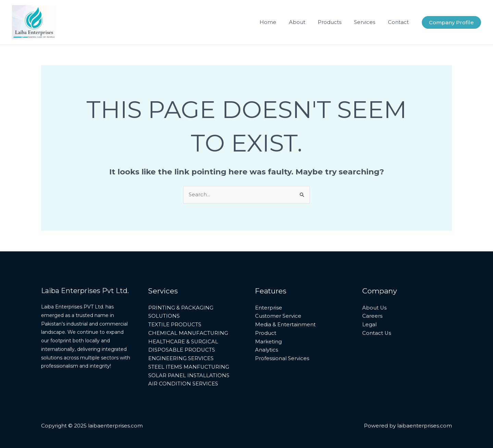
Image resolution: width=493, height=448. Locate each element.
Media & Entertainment (285, 324)
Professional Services (282, 358)
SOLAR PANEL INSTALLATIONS (189, 375)
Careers (372, 316)
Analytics (267, 350)
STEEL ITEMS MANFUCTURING (189, 367)
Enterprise (269, 308)
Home (278, 22)
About (305, 22)
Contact (399, 22)
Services (368, 22)
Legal (369, 324)
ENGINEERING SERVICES (181, 358)
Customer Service (278, 316)
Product (266, 333)
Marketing (268, 341)
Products (335, 22)
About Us (375, 308)
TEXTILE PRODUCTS (175, 324)
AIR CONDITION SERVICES (183, 384)
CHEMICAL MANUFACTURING (188, 333)
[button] (451, 22)
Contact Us (377, 333)
